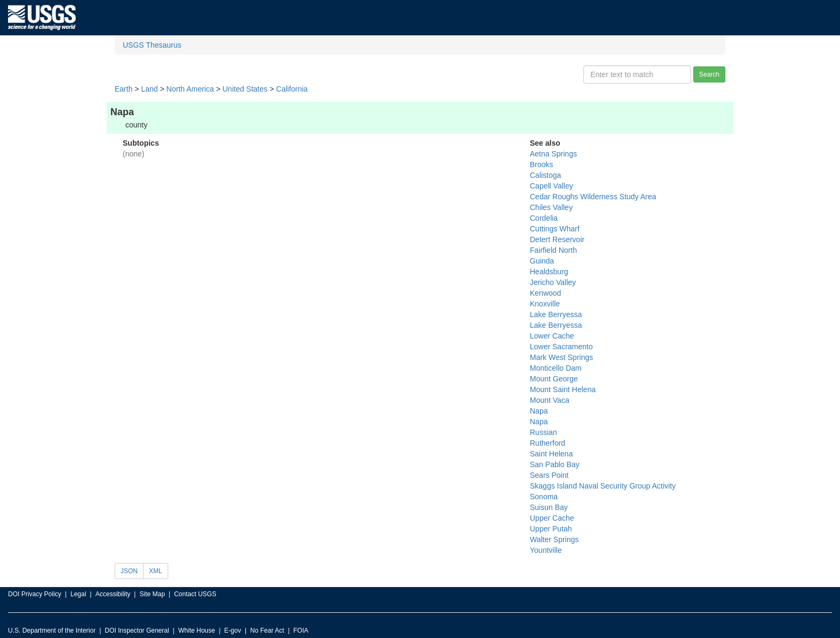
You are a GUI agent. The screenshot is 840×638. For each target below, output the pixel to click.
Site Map (152, 594)
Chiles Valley (551, 207)
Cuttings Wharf (555, 229)
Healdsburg (549, 272)
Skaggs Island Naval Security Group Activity (603, 486)
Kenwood (545, 293)
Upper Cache (552, 518)
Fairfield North (553, 250)
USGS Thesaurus (152, 45)
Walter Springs (554, 539)
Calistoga (545, 175)
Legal (78, 594)
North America (190, 89)
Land (149, 89)
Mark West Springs (561, 357)
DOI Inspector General (137, 631)
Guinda (542, 261)
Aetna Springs (553, 154)
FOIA (301, 631)
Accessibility (113, 594)
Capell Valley (552, 186)
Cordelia (544, 218)
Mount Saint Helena (563, 389)
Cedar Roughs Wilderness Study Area (593, 197)
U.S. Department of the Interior (52, 631)
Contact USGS (195, 594)
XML (156, 571)
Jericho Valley (553, 282)
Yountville (546, 550)
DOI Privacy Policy (35, 594)
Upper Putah (551, 529)
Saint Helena (551, 454)
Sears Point (549, 475)
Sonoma (544, 497)
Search (709, 74)
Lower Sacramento (561, 347)
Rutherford (547, 443)
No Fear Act (267, 631)
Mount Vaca (550, 400)
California (292, 89)
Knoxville (545, 304)
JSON (129, 571)
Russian (543, 432)
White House (197, 631)
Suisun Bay (549, 507)
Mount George (554, 379)
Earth (123, 89)
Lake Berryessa (556, 314)
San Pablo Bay (555, 464)
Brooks (542, 164)
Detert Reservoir (557, 239)
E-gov (233, 631)
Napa (539, 411)
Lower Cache (552, 336)
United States (245, 89)
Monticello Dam (556, 368)
